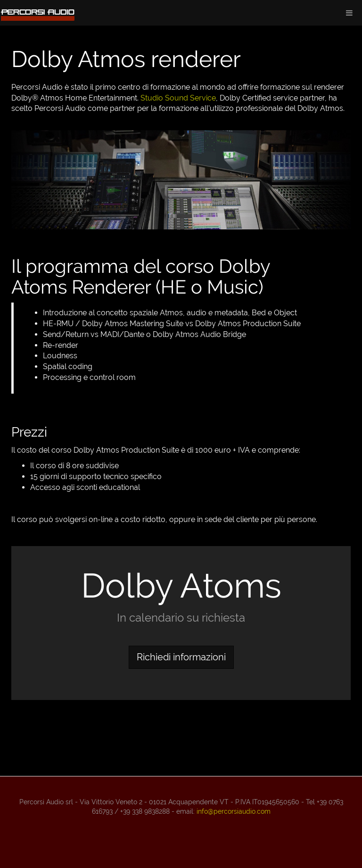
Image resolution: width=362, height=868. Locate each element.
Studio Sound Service (178, 98)
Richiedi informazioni (181, 657)
